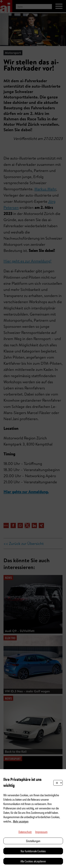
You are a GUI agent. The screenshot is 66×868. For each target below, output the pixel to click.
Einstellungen (33, 841)
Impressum (41, 832)
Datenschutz (25, 832)
